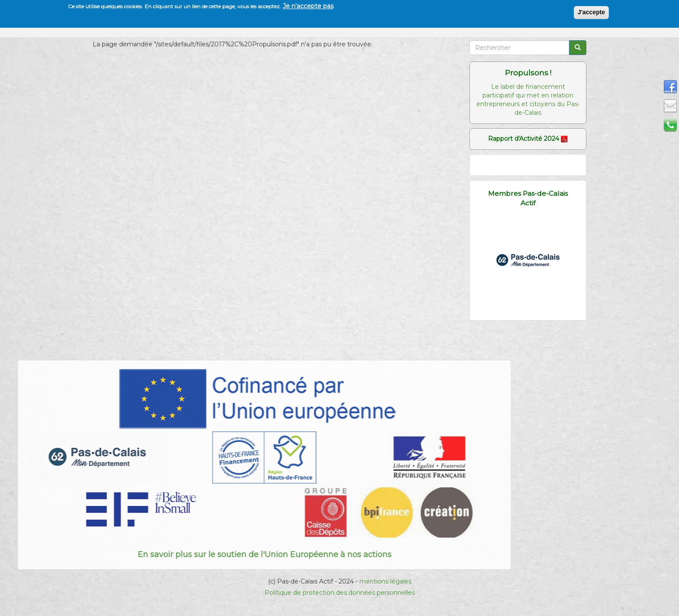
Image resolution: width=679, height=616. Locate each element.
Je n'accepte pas (308, 6)
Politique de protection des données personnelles (340, 593)
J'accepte (591, 12)
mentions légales (385, 581)
